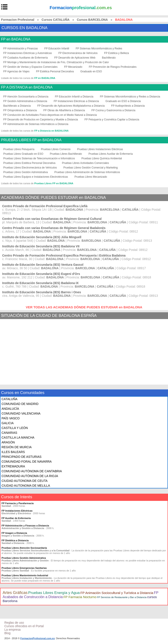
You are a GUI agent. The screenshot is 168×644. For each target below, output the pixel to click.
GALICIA (8, 423)
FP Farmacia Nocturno (80, 597)
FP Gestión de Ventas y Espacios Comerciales (30, 67)
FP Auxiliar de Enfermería (16, 518)
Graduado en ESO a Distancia (123, 101)
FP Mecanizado (73, 67)
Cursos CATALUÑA (56, 20)
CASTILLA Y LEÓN (15, 428)
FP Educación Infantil (57, 49)
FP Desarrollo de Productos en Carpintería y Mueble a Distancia (41, 120)
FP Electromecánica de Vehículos (78, 53)
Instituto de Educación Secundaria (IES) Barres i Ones (42, 292)
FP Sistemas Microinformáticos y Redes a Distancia (130, 97)
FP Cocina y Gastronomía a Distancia (113, 110)
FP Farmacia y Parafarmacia (18, 503)
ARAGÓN (8, 442)
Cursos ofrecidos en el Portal (24, 626)
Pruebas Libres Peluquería (19, 149)
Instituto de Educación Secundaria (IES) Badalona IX (40, 283)
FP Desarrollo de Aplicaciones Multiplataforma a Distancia (71, 106)
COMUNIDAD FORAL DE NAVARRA (27, 462)
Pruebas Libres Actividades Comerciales (85, 163)
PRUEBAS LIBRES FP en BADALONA (31, 140)
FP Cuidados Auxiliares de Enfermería (25, 58)
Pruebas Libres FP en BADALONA (54, 183)
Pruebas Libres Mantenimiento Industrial (25, 575)
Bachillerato (109, 58)
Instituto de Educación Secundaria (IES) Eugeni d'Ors (41, 274)
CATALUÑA (10, 399)
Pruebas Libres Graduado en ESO (23, 154)
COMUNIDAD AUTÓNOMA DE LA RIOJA (30, 476)
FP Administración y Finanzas (21, 49)
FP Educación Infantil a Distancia (74, 97)
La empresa (12, 630)
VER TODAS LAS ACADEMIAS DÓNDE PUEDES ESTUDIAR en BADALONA (84, 307)
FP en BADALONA (16, 39)
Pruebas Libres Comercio (56, 149)
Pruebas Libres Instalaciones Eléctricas (100, 149)
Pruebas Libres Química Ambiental (102, 158)
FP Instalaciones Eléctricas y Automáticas (28, 53)
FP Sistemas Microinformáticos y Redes (99, 49)
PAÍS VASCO (11, 418)
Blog (7, 633)
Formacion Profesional (18, 20)
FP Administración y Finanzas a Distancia (25, 526)
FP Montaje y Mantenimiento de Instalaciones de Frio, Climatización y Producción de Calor (56, 62)
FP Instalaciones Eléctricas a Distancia (76, 101)
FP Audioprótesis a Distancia (128, 106)
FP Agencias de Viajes (16, 71)
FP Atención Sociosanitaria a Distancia (26, 97)
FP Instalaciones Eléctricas (17, 511)
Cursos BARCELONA (92, 20)
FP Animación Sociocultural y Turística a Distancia (117, 593)
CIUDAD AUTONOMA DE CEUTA (24, 481)
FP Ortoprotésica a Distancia (20, 110)
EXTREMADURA (13, 466)
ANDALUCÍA (10, 409)
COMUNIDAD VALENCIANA (21, 413)
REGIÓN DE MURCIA (17, 447)
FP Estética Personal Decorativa (55, 71)
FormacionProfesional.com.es (38, 638)
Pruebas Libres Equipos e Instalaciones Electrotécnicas (36, 177)
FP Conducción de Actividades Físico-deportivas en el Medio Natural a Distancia (50, 115)
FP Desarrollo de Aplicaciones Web (75, 58)
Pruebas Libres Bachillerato (66, 154)
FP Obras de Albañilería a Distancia (64, 110)
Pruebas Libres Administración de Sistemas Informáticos (87, 172)
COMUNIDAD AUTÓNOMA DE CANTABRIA (32, 471)
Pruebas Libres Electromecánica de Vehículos (30, 168)
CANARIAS (9, 433)
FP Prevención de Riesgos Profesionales (113, 67)
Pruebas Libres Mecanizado (91, 177)
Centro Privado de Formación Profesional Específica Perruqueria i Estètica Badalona (64, 255)
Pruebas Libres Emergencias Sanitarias (24, 568)
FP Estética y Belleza (116, 53)
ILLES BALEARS (13, 452)
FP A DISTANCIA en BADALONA (27, 87)
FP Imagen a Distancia (14, 533)
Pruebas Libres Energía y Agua (54, 593)
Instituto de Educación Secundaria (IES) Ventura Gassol (43, 265)
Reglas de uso (14, 623)
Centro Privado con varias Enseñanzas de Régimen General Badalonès (54, 228)
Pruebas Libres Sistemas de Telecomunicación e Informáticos (39, 158)
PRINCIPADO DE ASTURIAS (22, 457)
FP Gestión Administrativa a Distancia (25, 101)
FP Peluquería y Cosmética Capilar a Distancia (112, 120)
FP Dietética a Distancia (15, 540)
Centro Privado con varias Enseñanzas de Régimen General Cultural (52, 219)
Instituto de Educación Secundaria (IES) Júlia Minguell (42, 237)
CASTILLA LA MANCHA (18, 437)
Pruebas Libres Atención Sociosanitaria (24, 548)
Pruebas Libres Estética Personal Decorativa (29, 163)
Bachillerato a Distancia (17, 106)
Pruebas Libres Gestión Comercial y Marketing (91, 168)
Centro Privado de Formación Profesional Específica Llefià (45, 206)
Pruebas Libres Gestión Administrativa (25, 172)
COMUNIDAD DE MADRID (20, 404)
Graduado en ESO (91, 71)
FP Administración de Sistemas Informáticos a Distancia (36, 124)
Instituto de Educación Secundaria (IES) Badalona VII (41, 246)
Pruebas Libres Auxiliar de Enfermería (111, 154)
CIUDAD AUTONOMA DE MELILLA (26, 486)
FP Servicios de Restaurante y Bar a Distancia (122, 597)
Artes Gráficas (15, 593)
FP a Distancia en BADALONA (52, 131)
